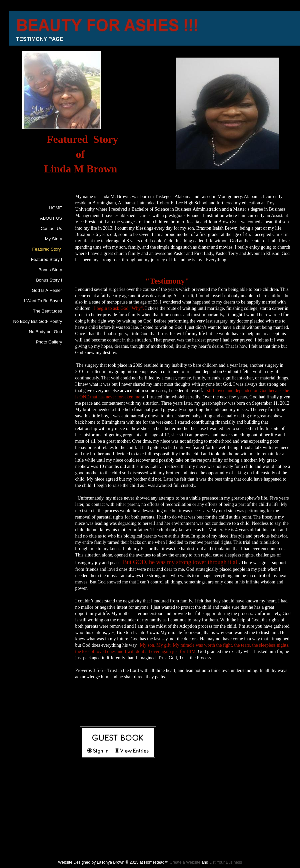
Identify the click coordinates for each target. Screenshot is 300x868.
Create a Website (185, 862)
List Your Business (226, 862)
